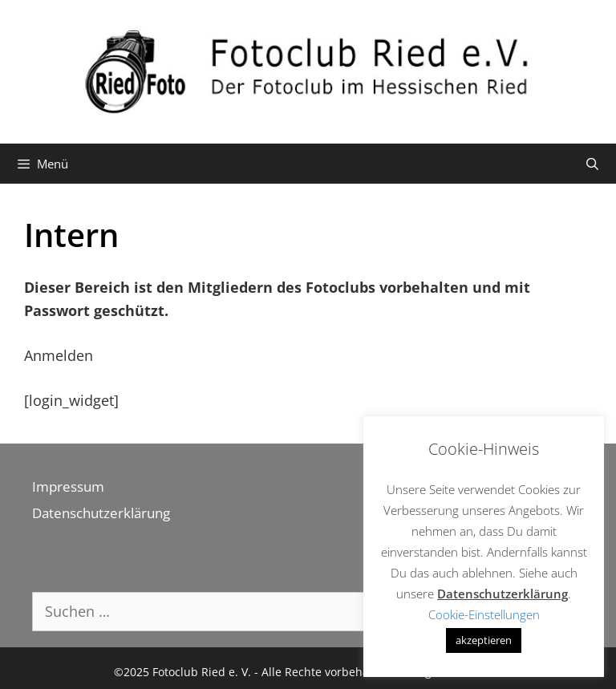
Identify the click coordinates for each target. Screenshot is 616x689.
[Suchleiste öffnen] (592, 164)
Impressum (68, 486)
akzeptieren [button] (484, 640)
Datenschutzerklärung (101, 513)
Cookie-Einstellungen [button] (484, 614)
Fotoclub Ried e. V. (202, 672)
